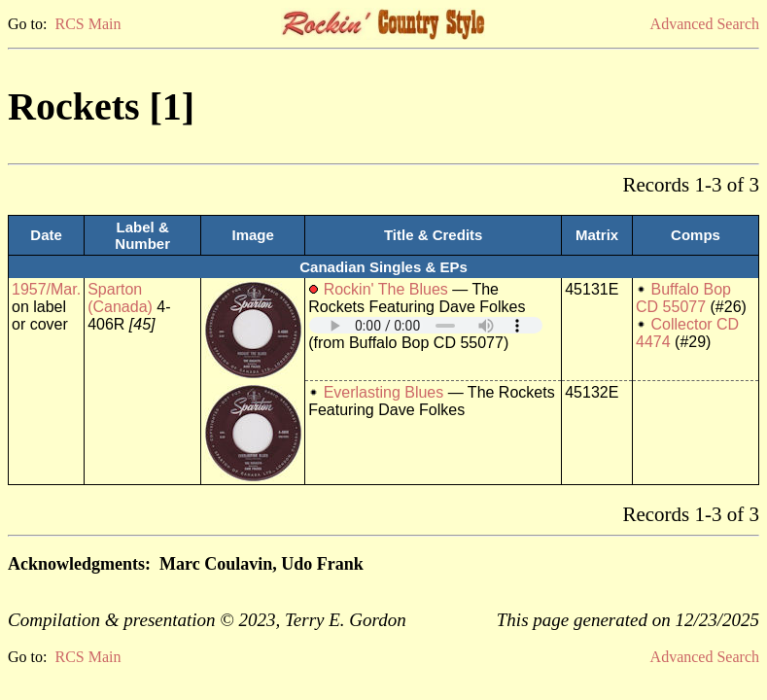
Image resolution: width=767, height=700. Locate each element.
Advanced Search (705, 24)
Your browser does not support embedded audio (426, 325)
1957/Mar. (46, 289)
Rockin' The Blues (386, 289)
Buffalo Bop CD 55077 (683, 298)
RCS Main (87, 24)
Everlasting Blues (384, 392)
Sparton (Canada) (120, 298)
